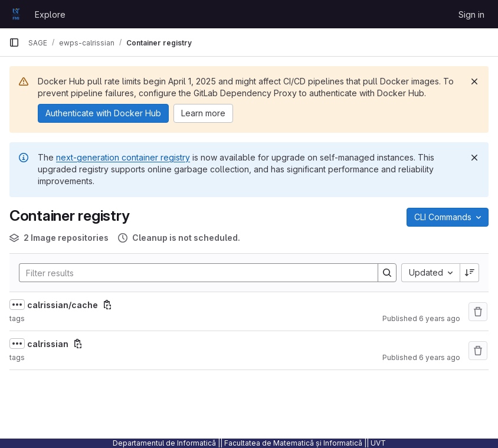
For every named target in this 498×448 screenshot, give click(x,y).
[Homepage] (16, 14)
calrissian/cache (63, 305)
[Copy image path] (107, 305)
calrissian (48, 344)
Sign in (471, 14)
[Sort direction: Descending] (470, 273)
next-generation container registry (123, 157)
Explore (50, 14)
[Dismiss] (474, 81)
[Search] (193, 273)
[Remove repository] (478, 312)
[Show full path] (17, 305)
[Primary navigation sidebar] (14, 42)
